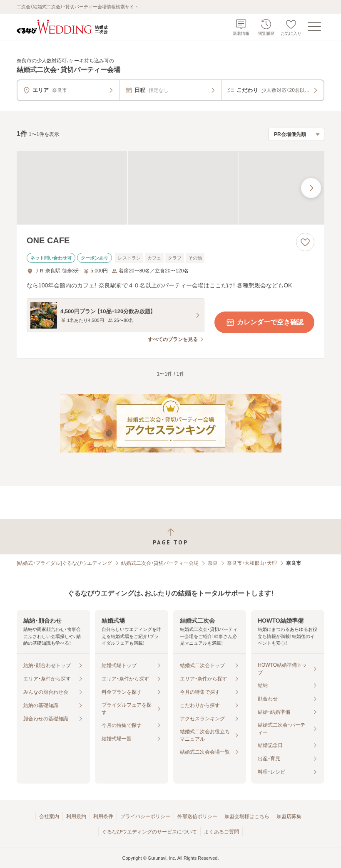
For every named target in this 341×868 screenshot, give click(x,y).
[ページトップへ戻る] (170, 537)
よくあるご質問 (222, 832)
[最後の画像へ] (311, 188)
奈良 (213, 563)
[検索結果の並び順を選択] (296, 134)
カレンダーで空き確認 (264, 322)
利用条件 (103, 816)
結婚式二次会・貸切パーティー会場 (160, 563)
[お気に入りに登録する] (305, 242)
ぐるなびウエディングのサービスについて (149, 832)
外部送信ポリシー (197, 816)
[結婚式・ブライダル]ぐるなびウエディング (64, 563)
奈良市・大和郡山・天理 (252, 563)
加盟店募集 (289, 816)
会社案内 (49, 816)
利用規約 (76, 816)
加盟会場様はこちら (247, 816)
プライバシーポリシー (145, 816)
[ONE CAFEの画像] (170, 188)
